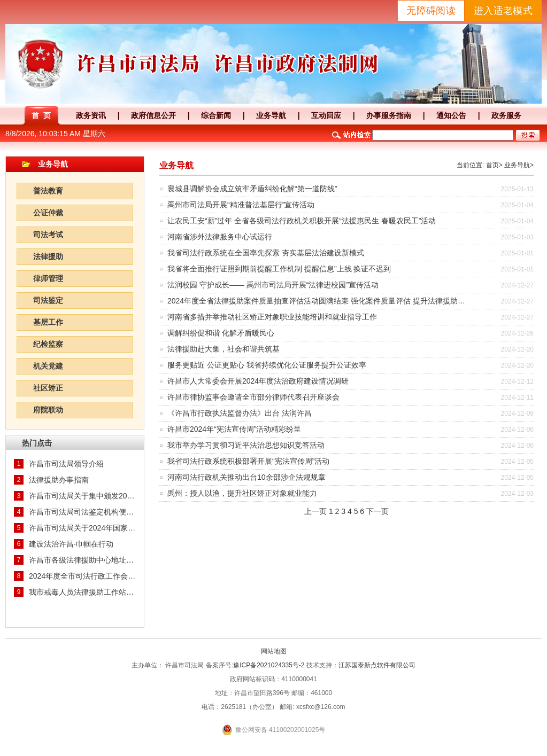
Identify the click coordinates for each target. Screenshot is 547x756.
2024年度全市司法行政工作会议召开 (82, 576)
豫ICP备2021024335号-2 (269, 665)
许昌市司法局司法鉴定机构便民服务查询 (82, 512)
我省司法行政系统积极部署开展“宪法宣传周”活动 (248, 461)
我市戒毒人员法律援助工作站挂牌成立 (82, 592)
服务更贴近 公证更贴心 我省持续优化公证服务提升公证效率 (267, 365)
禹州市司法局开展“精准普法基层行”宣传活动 (241, 205)
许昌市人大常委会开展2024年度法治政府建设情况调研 (258, 381)
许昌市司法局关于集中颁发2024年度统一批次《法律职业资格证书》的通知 (82, 496)
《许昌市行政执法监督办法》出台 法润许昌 (240, 413)
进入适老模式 (503, 11)
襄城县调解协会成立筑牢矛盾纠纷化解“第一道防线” (252, 189)
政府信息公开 (153, 115)
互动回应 (326, 115)
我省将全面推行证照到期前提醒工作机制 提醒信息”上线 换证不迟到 (279, 269)
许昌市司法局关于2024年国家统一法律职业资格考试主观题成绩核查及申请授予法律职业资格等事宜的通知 (82, 528)
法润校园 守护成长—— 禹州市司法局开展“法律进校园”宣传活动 (273, 285)
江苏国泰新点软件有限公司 (377, 665)
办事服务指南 (389, 115)
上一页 (315, 511)
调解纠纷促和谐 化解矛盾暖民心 (221, 333)
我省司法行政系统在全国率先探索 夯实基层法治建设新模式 (266, 253)
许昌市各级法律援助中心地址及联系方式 (82, 560)
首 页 (41, 115)
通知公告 (451, 115)
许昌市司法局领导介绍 (66, 464)
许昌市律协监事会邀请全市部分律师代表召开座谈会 (253, 397)
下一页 (377, 511)
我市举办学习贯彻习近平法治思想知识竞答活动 (246, 445)
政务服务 (506, 115)
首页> (494, 165)
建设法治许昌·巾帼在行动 (71, 544)
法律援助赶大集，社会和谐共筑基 (224, 349)
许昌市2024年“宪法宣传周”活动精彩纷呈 (234, 429)
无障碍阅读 (431, 11)
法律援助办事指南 (59, 480)
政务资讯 (91, 115)
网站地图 (274, 651)
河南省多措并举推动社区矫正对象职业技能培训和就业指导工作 (272, 317)
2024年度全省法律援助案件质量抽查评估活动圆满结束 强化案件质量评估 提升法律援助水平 (320, 301)
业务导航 (271, 115)
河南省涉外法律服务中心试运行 (220, 237)
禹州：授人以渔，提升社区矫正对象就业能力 (242, 493)
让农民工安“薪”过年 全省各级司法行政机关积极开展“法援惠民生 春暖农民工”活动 (302, 221)
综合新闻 (216, 115)
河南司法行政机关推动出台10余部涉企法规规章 (246, 477)
